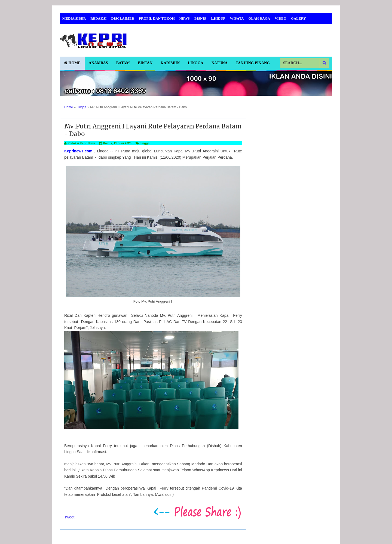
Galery (298, 18)
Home (72, 63)
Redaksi (98, 18)
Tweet (69, 517)
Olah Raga (259, 18)
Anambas (98, 63)
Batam (123, 63)
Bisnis (200, 18)
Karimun (170, 63)
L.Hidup (218, 18)
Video (281, 18)
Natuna (220, 63)
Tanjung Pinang (253, 63)
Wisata (237, 18)
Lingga (196, 63)
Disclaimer (123, 18)
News (185, 18)
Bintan (145, 63)
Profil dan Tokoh (157, 18)
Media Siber (74, 18)
